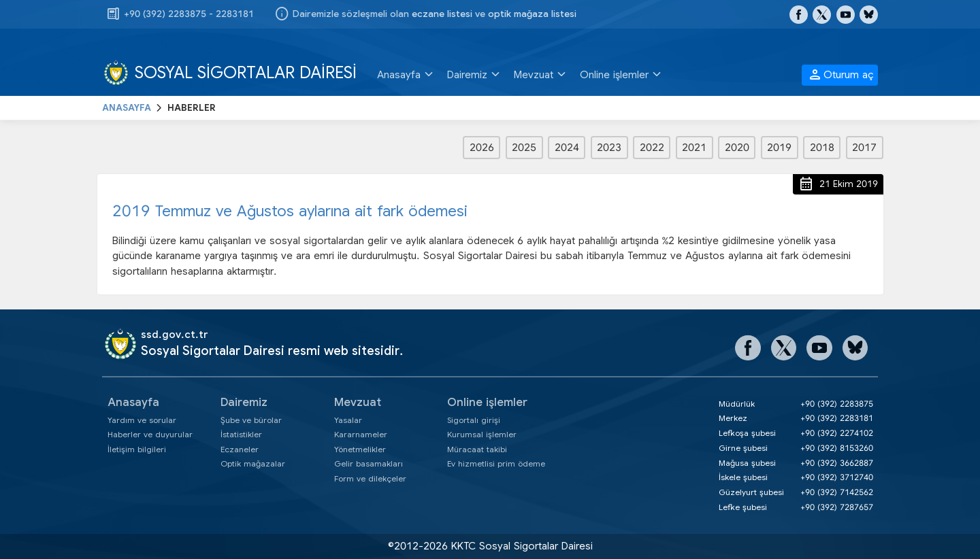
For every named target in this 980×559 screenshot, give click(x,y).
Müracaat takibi (477, 449)
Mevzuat (358, 402)
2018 (822, 148)
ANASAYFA (127, 108)
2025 (524, 148)
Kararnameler (361, 434)
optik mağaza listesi (532, 14)
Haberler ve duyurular (150, 434)
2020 (737, 148)
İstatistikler (241, 434)
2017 (864, 148)
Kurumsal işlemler (482, 434)
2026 (482, 148)
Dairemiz (244, 402)
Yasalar (348, 420)
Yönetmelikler (360, 449)
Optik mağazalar (253, 463)
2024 (567, 148)
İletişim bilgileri (137, 449)
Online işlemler (487, 402)
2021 (694, 148)
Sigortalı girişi (474, 420)
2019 (779, 148)
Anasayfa (133, 402)
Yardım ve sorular (142, 420)
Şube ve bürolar (251, 420)
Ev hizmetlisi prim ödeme (496, 463)
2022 (652, 148)
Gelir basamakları (369, 463)
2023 (609, 148)
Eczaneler (240, 449)
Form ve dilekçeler (370, 478)
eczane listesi (442, 14)
